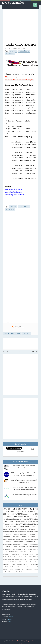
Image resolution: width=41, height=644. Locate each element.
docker (29, 546)
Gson (6, 559)
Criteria (33, 526)
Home (21, 351)
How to (7, 508)
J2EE (5, 513)
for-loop (8, 549)
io (28, 516)
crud (15, 546)
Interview (23, 508)
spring (15, 526)
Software (20, 564)
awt (4, 566)
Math (12, 561)
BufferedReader (16, 554)
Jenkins (35, 559)
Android (29, 523)
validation (14, 551)
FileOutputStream (31, 541)
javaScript (36, 538)
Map (7, 526)
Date (37, 554)
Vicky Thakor (20, 326)
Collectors (33, 533)
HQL (11, 559)
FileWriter (5, 543)
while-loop (24, 551)
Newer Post (6, 351)
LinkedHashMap (34, 543)
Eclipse (36, 523)
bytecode (16, 566)
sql (7, 551)
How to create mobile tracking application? (24, 494)
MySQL (36, 513)
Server (18, 538)
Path (17, 561)
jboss (20, 549)
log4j (11, 569)
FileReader (36, 556)
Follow (11, 616)
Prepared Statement (8, 538)
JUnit (29, 559)
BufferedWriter (18, 541)
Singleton (7, 564)
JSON (25, 543)
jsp (25, 549)
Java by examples (13, 3)
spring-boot (24, 526)
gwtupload (5, 569)
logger (30, 549)
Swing (9, 516)
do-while (22, 546)
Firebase (5, 528)
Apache (13, 51)
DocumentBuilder (19, 556)
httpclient (24, 51)
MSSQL (14, 513)
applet (27, 518)
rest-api (8, 541)
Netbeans (8, 546)
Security (8, 533)
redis (8, 571)
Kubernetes (5, 561)
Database (20, 516)
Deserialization (9, 556)
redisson (14, 571)
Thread (14, 528)
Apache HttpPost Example (13, 192)
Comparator (6, 536)
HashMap (16, 536)
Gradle (19, 543)
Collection (23, 511)
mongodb (18, 569)
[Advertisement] (20, 26)
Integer (24, 559)
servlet (37, 549)
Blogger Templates (27, 640)
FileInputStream (7, 531)
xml (19, 571)
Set (24, 538)
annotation (34, 564)
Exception (11, 511)
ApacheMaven (6, 554)
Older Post (35, 351)
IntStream (17, 559)
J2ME (16, 531)
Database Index (20, 521)
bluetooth (9, 566)
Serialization (36, 561)
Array (10, 521)
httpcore (10, 53)
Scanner (28, 561)
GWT (13, 543)
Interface (25, 536)
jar (29, 538)
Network (33, 536)
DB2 (32, 554)
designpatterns (33, 566)
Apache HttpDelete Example (14, 194)
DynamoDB (28, 556)
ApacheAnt (33, 551)
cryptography (24, 566)
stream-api (19, 518)
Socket (14, 564)
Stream (36, 516)
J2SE (37, 508)
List (33, 511)
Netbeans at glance (25, 531)
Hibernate (25, 513)
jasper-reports (24, 528)
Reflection (36, 531)
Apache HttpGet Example (13, 189)
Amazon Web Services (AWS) (14, 523)
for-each (36, 546)
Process (22, 561)
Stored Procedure (33, 521)
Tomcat (27, 564)
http (14, 549)
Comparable (26, 554)
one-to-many (30, 569)
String (9, 518)
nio (23, 569)
